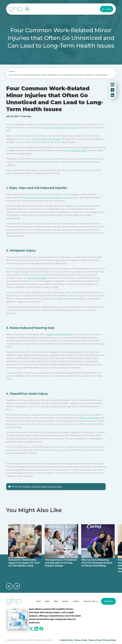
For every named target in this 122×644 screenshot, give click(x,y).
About (40, 600)
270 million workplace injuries (59, 128)
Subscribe (108, 600)
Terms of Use (95, 639)
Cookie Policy (66, 639)
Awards (60, 600)
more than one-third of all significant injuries (46, 198)
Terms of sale (81, 639)
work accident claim (76, 150)
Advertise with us (88, 600)
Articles (27, 487)
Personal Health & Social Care (47, 487)
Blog (50, 600)
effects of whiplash (37, 278)
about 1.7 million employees (46, 139)
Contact (72, 600)
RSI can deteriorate (89, 418)
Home (12, 71)
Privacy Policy (109, 639)
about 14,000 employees (59, 334)
